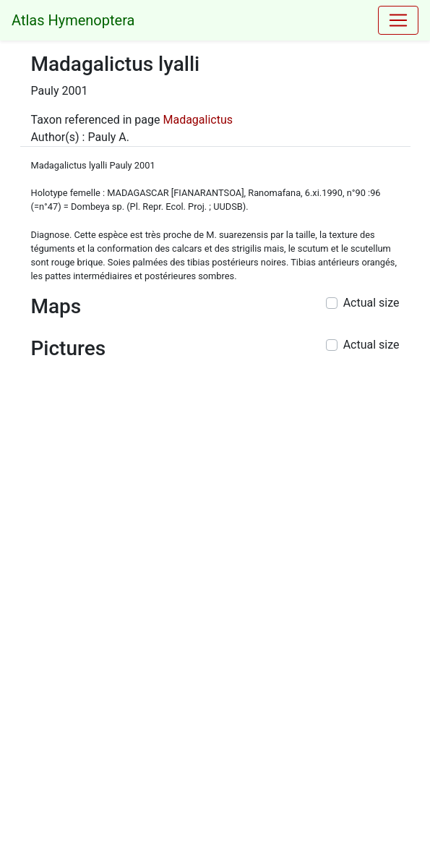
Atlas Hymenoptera (73, 20)
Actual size (371, 303)
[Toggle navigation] (398, 20)
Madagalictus (198, 120)
